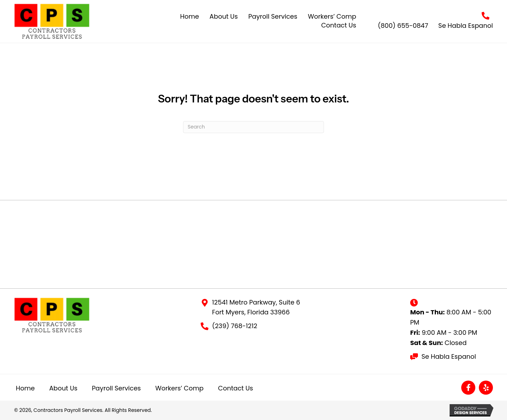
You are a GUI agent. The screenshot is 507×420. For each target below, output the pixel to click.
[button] (468, 388)
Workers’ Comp (179, 388)
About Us (63, 388)
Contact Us (236, 388)
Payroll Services (116, 388)
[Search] (254, 127)
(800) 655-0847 (403, 26)
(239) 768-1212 (234, 326)
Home (25, 388)
